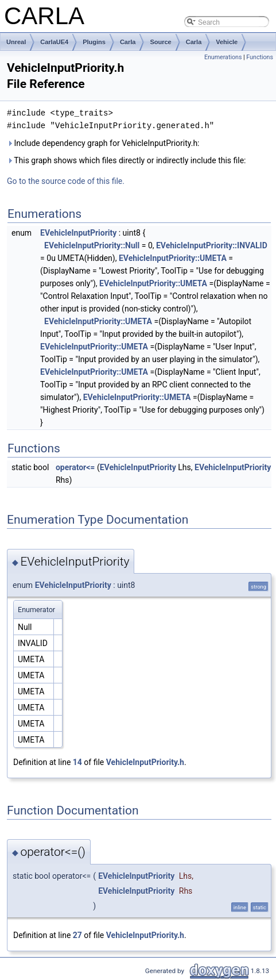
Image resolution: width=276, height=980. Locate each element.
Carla (128, 42)
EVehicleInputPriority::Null (92, 245)
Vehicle (227, 42)
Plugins (94, 42)
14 (77, 762)
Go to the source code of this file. (66, 181)
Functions (260, 57)
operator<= (75, 467)
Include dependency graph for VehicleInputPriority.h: (103, 143)
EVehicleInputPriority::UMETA (173, 258)
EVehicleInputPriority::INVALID (212, 245)
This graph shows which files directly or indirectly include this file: (127, 160)
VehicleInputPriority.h (145, 762)
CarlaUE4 (54, 42)
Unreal (16, 42)
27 (77, 935)
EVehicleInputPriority (78, 233)
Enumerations (223, 57)
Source (160, 42)
